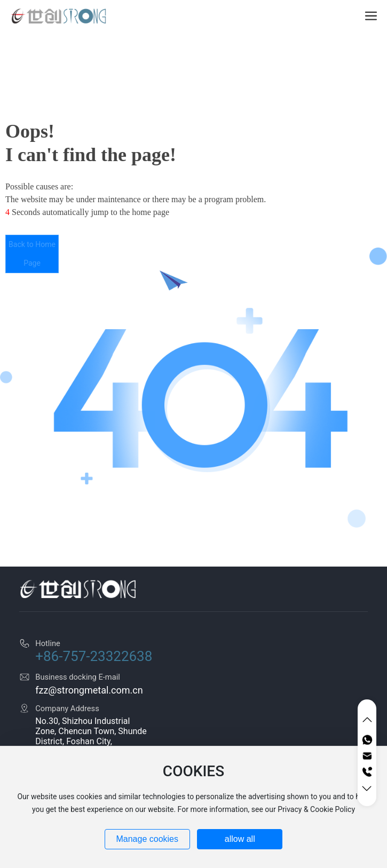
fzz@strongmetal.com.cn (89, 690)
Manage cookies (147, 839)
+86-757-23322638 (94, 656)
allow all (240, 839)
